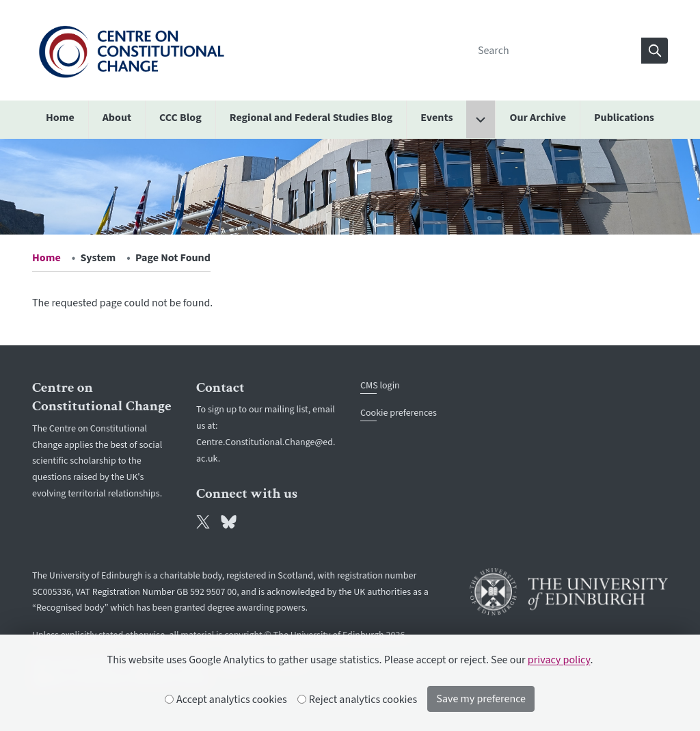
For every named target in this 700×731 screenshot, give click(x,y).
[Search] (556, 51)
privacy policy (559, 660)
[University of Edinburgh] (569, 592)
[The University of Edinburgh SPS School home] (131, 50)
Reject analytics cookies (358, 700)
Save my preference (481, 699)
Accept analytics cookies (226, 700)
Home (46, 258)
